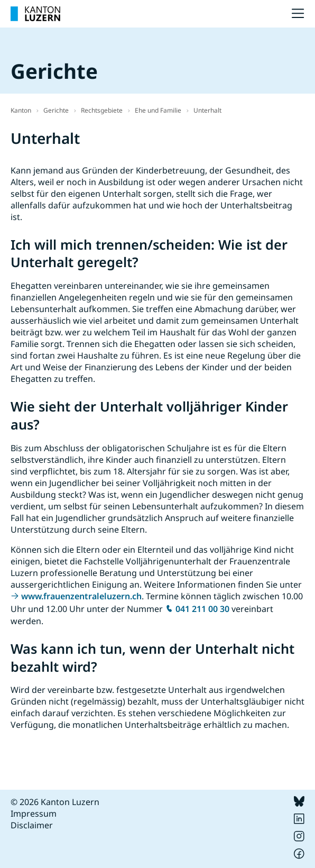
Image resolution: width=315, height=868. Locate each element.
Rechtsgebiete (102, 110)
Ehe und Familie (158, 110)
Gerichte (56, 110)
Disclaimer (32, 825)
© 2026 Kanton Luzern (55, 802)
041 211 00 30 (202, 609)
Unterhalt (207, 110)
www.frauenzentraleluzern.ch (81, 596)
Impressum (34, 814)
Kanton (21, 110)
